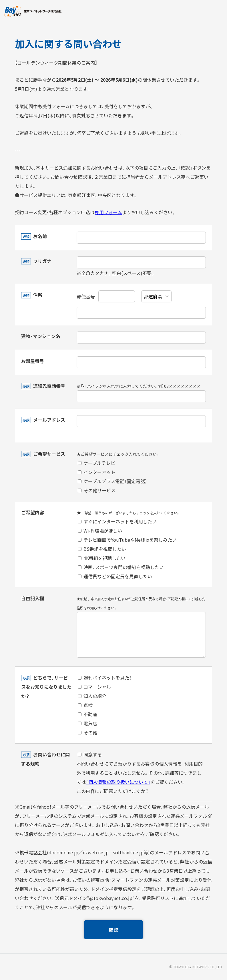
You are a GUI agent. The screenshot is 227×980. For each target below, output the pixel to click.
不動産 (87, 714)
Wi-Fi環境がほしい (100, 531)
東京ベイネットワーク (33, 11)
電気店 (87, 723)
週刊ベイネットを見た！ (104, 678)
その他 (87, 732)
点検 (85, 705)
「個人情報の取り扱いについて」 (118, 782)
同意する (90, 754)
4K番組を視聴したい (102, 558)
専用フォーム (108, 212)
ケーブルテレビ (96, 463)
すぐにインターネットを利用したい (117, 521)
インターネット (97, 472)
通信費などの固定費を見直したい (115, 576)
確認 (113, 930)
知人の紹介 (92, 696)
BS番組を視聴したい (102, 549)
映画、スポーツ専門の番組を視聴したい (121, 567)
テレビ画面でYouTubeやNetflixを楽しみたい (127, 540)
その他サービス (97, 490)
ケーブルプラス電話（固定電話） (112, 481)
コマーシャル (94, 687)
